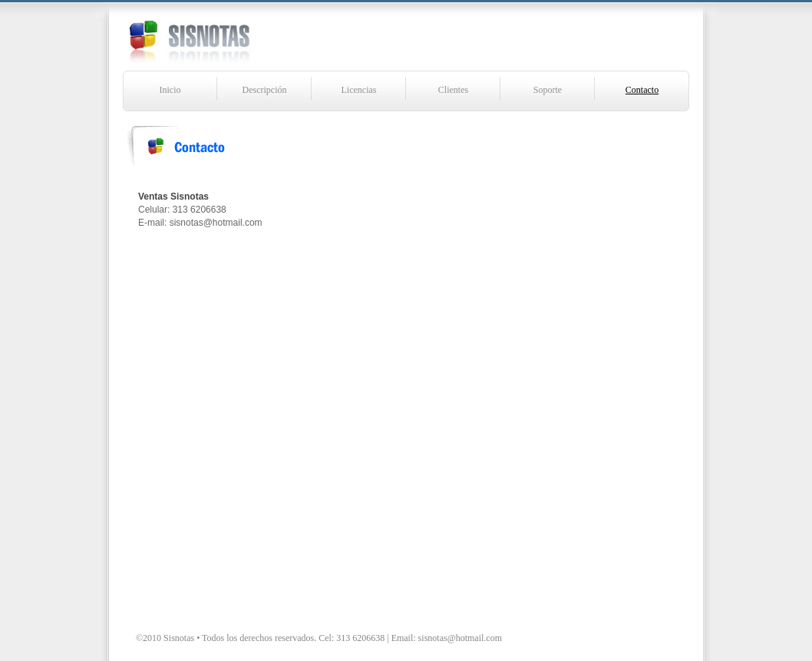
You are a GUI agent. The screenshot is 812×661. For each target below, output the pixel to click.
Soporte (548, 90)
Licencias (359, 90)
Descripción (265, 90)
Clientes (453, 90)
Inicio (170, 90)
